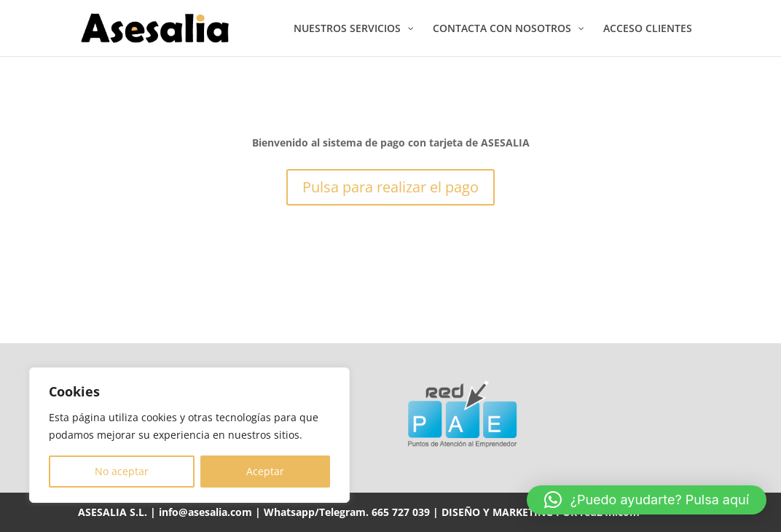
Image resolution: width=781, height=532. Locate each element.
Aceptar (265, 471)
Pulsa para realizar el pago (390, 187)
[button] (647, 500)
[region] (189, 435)
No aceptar (122, 471)
